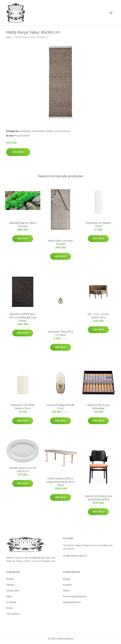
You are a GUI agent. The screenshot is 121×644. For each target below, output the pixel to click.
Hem (9, 37)
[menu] (111, 13)
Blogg (66, 579)
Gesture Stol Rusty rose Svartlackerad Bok (98, 498)
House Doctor (62, 131)
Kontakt (67, 585)
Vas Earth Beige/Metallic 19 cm (61, 407)
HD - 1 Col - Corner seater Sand (98, 316)
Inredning (25, 131)
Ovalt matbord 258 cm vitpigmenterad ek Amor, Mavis (61, 482)
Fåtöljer (10, 585)
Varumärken (38, 131)
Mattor (50, 131)
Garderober (13, 591)
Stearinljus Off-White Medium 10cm (23, 407)
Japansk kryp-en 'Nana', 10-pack (23, 224)
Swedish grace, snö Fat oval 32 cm (23, 469)
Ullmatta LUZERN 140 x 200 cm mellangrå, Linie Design (23, 317)
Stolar (9, 608)
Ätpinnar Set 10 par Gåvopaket (98, 407)
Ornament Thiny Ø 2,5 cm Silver (60, 333)
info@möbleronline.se (75, 556)
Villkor (66, 591)
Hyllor (9, 596)
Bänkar (10, 579)
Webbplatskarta (72, 602)
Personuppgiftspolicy (75, 596)
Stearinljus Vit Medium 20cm (98, 224)
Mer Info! (18, 152)
